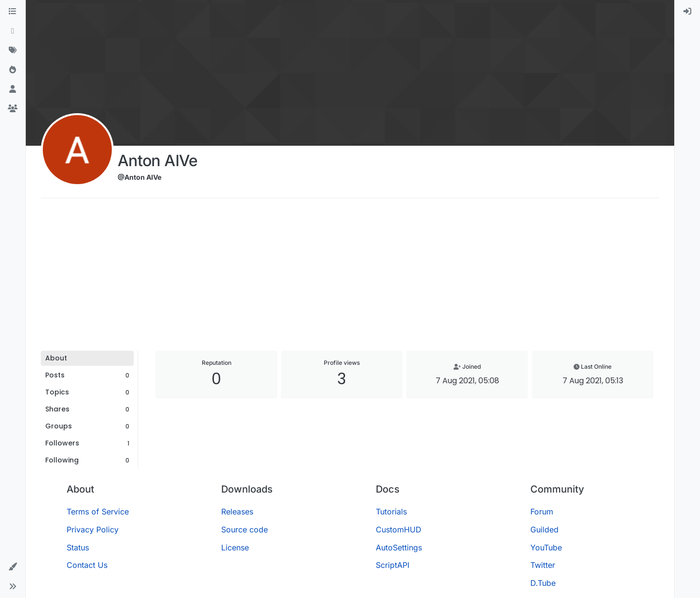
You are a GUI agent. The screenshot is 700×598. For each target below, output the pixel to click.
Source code (245, 530)
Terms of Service (98, 512)
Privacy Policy (93, 530)
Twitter (543, 565)
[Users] (13, 89)
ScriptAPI (393, 565)
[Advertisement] (350, 278)
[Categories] (13, 12)
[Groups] (13, 109)
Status (78, 547)
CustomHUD (399, 530)
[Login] (687, 12)
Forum (542, 512)
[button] (13, 567)
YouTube (546, 547)
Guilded (544, 530)
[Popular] (13, 70)
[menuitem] (687, 12)
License (235, 547)
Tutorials (391, 512)
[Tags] (13, 51)
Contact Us (87, 565)
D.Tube (543, 583)
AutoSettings (399, 547)
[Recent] (13, 31)
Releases (237, 512)
